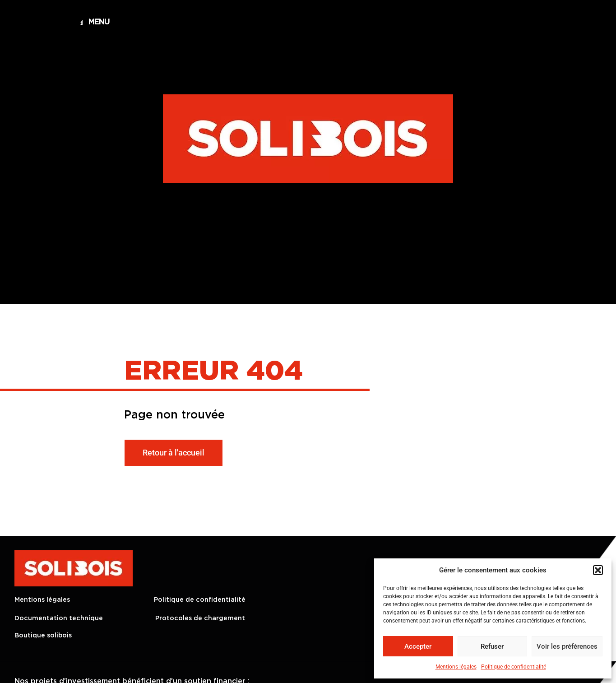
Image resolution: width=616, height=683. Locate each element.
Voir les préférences (567, 646)
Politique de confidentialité (514, 667)
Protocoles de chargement (200, 618)
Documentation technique (59, 618)
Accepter (418, 646)
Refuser (492, 646)
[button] (598, 570)
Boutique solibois (43, 635)
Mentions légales (456, 667)
